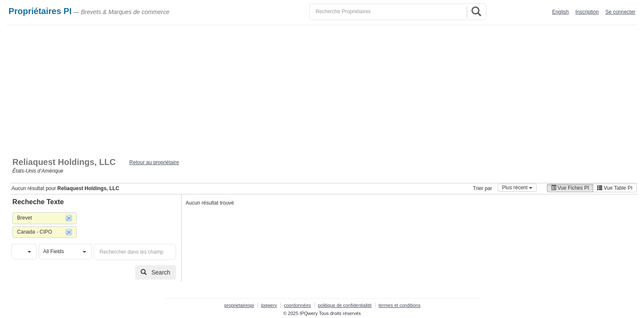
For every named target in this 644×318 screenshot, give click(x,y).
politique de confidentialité (345, 305)
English (560, 12)
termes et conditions (399, 305)
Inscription (587, 12)
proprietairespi (239, 305)
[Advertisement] (322, 89)
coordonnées (297, 305)
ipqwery (269, 305)
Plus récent (517, 188)
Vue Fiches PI (570, 188)
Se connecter (620, 12)
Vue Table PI (615, 188)
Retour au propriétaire (154, 162)
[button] (24, 252)
